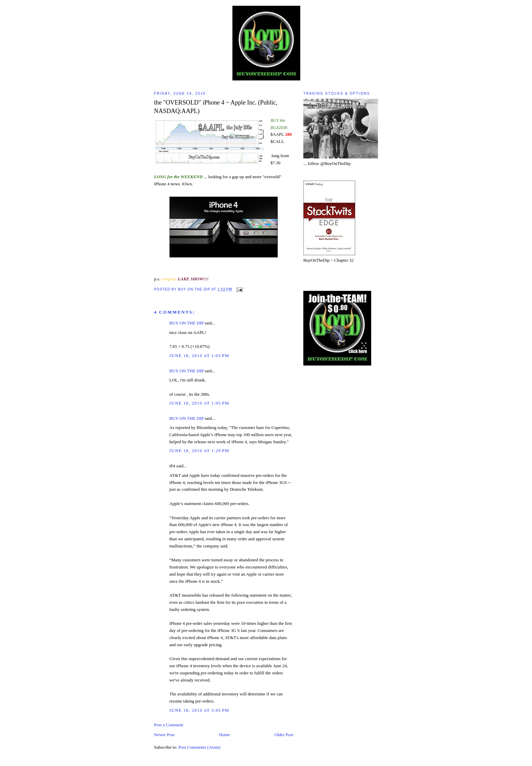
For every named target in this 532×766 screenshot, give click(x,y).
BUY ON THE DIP (186, 323)
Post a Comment (169, 725)
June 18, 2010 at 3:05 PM (199, 710)
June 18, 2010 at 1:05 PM (199, 403)
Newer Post (164, 735)
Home (225, 735)
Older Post (284, 735)
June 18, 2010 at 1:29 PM (199, 451)
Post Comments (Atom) (199, 747)
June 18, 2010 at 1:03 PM (199, 356)
